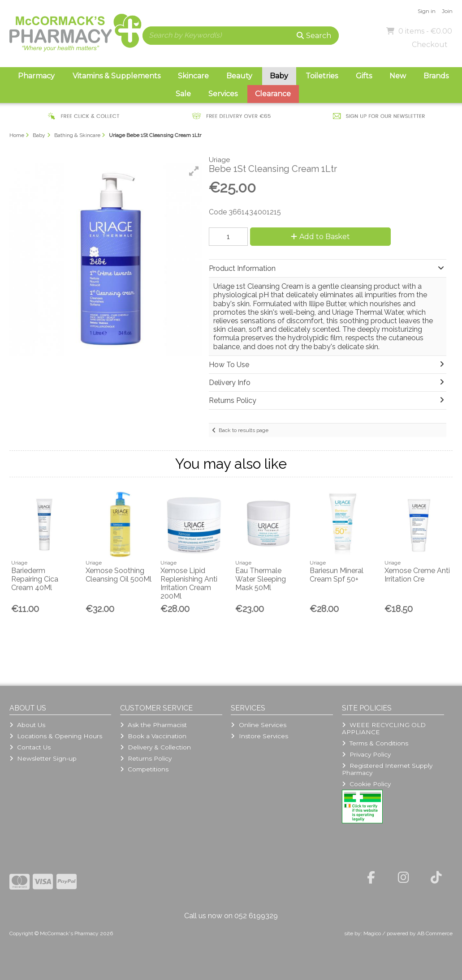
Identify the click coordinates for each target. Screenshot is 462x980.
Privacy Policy (366, 754)
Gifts (364, 76)
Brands (436, 76)
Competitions (144, 769)
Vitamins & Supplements (117, 76)
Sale (183, 94)
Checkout (430, 45)
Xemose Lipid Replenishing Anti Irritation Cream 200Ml (189, 584)
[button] (194, 171)
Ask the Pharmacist (153, 725)
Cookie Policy (366, 784)
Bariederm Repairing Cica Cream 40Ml (35, 579)
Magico (372, 933)
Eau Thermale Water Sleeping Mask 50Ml (261, 579)
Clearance (273, 94)
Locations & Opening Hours (56, 736)
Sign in (427, 11)
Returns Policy (146, 758)
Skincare (193, 76)
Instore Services (259, 736)
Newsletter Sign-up (43, 758)
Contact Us (30, 747)
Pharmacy (36, 76)
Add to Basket (320, 237)
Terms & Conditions (375, 743)
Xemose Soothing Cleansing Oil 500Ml (119, 575)
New (398, 76)
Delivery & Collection (155, 747)
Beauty (239, 76)
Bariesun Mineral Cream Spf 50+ (337, 575)
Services (223, 94)
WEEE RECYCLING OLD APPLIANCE (384, 728)
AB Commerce (435, 933)
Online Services (258, 725)
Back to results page (244, 430)
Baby (279, 76)
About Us (27, 725)
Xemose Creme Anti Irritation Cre (417, 575)
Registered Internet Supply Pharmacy (387, 769)
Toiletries (322, 76)
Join (447, 11)
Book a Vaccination (153, 736)
